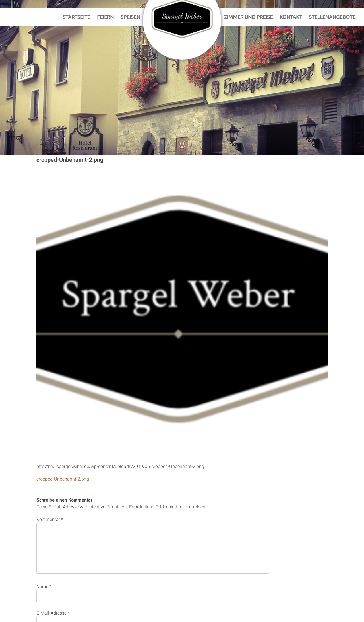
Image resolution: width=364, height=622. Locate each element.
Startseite (76, 17)
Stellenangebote (332, 17)
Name (44, 587)
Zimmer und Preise (248, 17)
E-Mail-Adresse (53, 613)
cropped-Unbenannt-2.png (63, 479)
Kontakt (291, 17)
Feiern (105, 17)
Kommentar (50, 519)
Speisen (130, 17)
